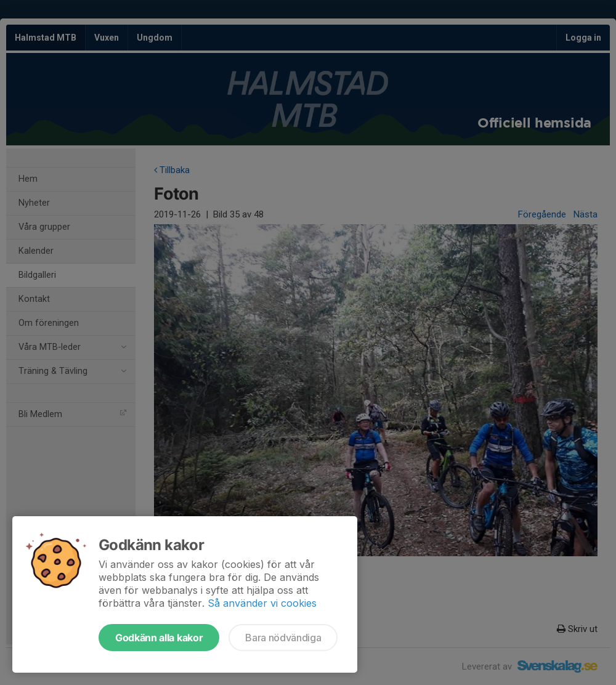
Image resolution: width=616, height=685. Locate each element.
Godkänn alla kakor (159, 638)
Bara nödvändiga (283, 638)
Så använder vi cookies (262, 603)
